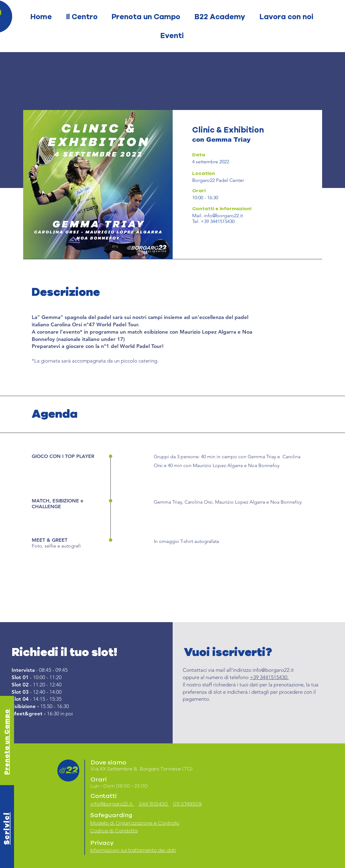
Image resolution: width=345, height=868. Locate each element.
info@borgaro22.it (273, 670)
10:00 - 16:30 (205, 198)
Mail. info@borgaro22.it (217, 216)
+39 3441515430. (269, 677)
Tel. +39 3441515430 (213, 221)
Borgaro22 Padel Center (218, 180)
